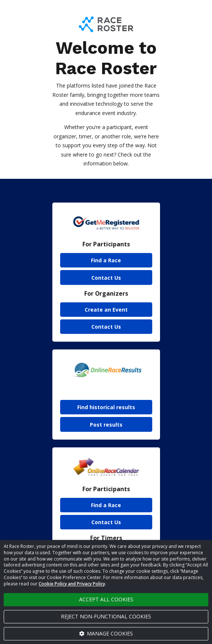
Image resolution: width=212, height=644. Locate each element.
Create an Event (106, 310)
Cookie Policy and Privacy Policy (72, 584)
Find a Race (106, 260)
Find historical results (106, 407)
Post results (106, 425)
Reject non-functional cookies (106, 616)
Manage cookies (106, 633)
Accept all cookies (106, 599)
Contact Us (106, 278)
